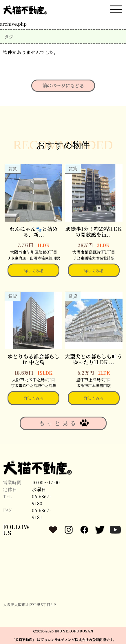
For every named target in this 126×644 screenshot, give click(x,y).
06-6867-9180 (41, 500)
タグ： (11, 37)
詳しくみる (34, 270)
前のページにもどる (63, 85)
